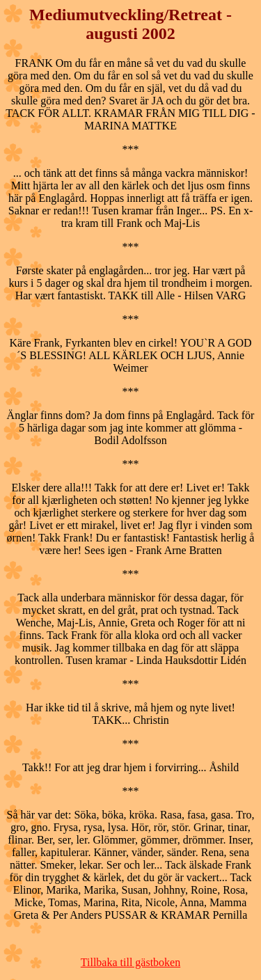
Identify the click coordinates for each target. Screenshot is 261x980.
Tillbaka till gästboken (130, 962)
